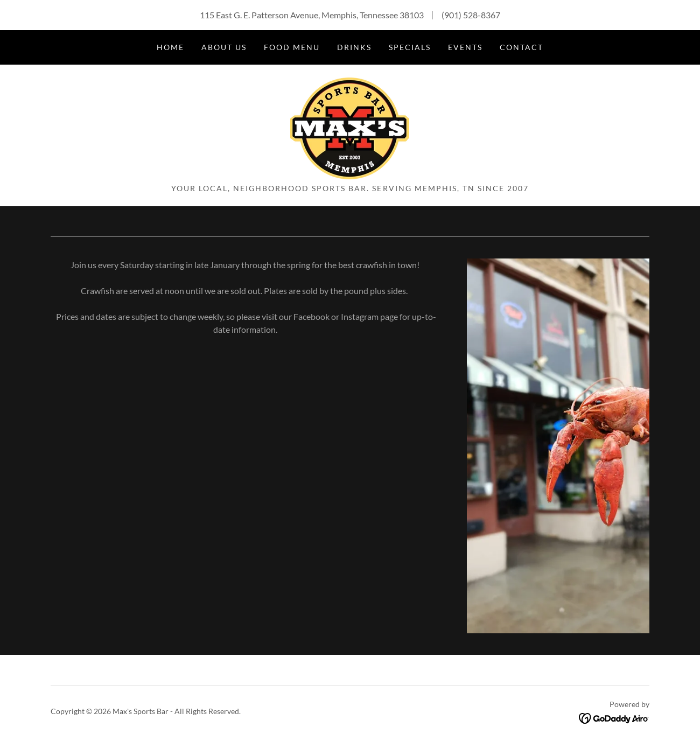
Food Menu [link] (292, 47)
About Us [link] (224, 47)
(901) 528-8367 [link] (471, 15)
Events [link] (465, 47)
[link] (350, 127)
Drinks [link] (354, 47)
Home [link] (170, 47)
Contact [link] (521, 47)
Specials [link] (410, 47)
